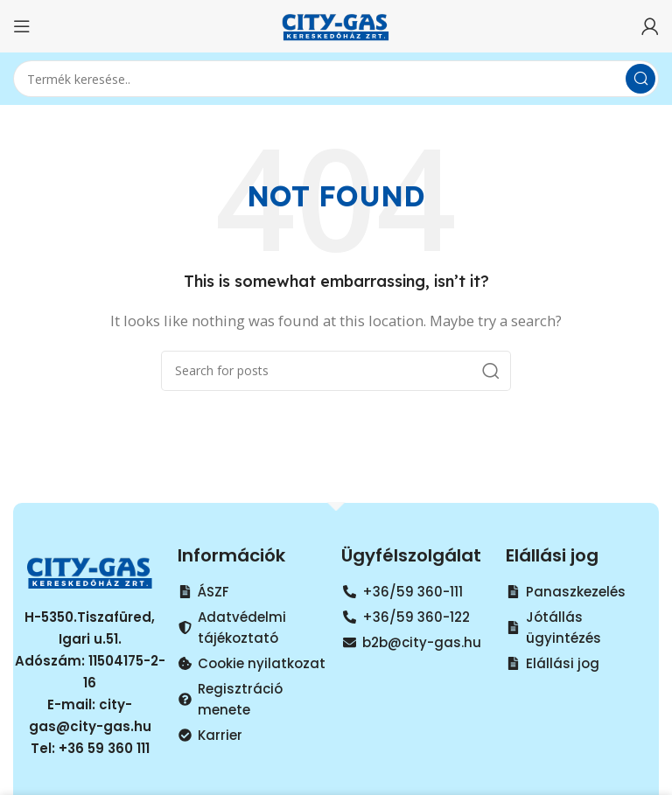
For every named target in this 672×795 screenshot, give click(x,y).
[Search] (336, 79)
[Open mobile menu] (22, 26)
